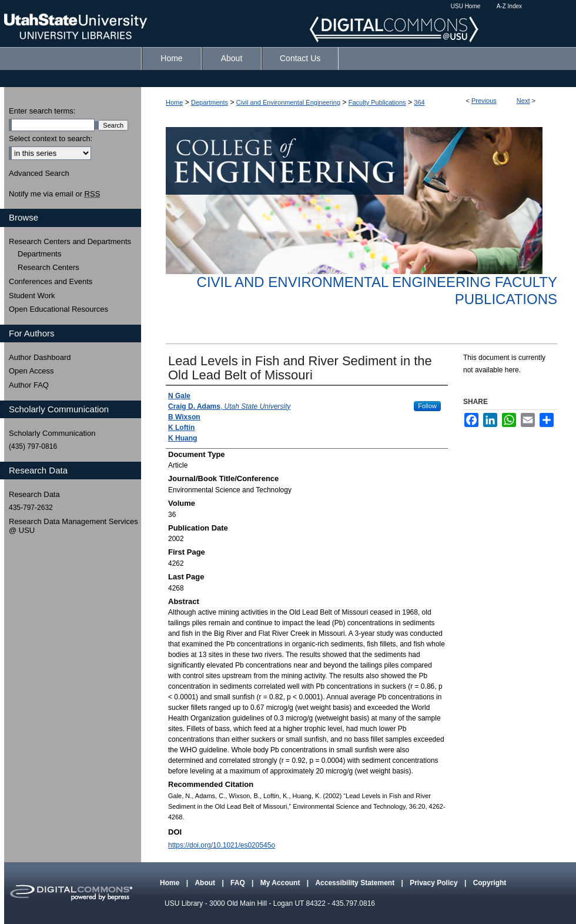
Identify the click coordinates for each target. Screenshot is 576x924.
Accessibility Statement (356, 883)
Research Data (34, 494)
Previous (484, 101)
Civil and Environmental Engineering (288, 102)
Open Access (31, 371)
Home (174, 102)
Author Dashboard (40, 357)
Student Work (32, 296)
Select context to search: (51, 139)
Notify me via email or (54, 194)
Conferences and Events (51, 281)
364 (419, 102)
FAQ (239, 883)
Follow (427, 406)
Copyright (490, 883)
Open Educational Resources (58, 309)
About (206, 883)
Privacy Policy (435, 883)
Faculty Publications (377, 102)
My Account (281, 883)
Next (523, 101)
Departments (210, 102)
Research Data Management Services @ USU (73, 526)
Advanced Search (39, 173)
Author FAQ (29, 385)
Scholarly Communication (52, 433)
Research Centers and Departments (70, 241)
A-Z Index (509, 6)
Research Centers (48, 267)
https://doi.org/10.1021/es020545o (222, 845)
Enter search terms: (42, 111)
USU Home (466, 6)
